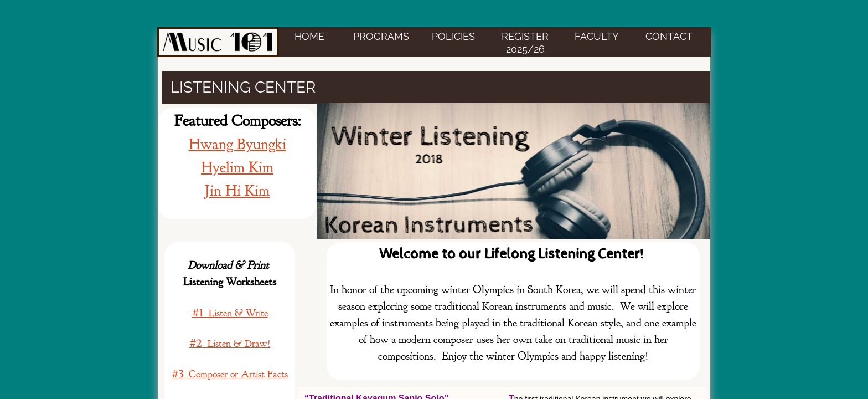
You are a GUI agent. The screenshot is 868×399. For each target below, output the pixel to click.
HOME (309, 36)
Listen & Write (230, 313)
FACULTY (597, 36)
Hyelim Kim (237, 167)
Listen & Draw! (230, 344)
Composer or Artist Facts (230, 374)
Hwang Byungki (237, 144)
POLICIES (453, 36)
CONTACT (669, 36)
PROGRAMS (381, 36)
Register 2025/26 (525, 43)
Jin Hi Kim (237, 191)
